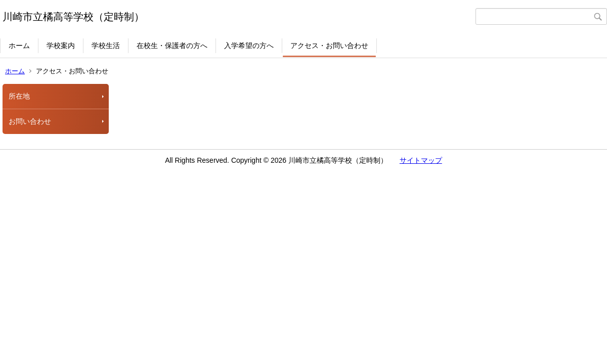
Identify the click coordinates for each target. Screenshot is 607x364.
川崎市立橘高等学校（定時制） (73, 17)
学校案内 (61, 45)
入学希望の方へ (249, 45)
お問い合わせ (30, 121)
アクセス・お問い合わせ (329, 45)
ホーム (19, 45)
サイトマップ (421, 160)
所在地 (19, 96)
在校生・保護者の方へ (172, 45)
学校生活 (106, 45)
